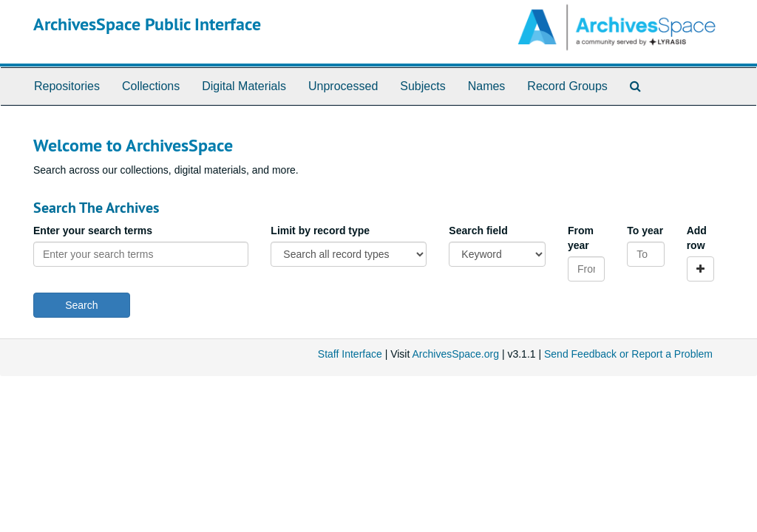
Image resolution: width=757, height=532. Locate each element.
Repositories (67, 86)
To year (645, 231)
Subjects (422, 86)
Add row (697, 238)
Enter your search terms (93, 231)
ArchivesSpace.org (455, 354)
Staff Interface (350, 354)
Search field (478, 231)
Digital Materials (244, 86)
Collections (151, 86)
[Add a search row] (700, 269)
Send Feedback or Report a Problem (628, 354)
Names (487, 86)
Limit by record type (320, 231)
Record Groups (567, 86)
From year (581, 238)
